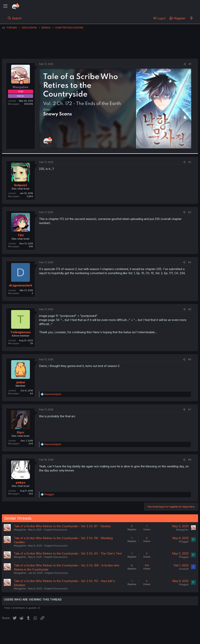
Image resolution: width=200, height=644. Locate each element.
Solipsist (21, 185)
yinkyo (21, 482)
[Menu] (5, 6)
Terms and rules (74, 630)
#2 (190, 162)
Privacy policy (98, 630)
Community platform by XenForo (166, 635)
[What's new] (191, 18)
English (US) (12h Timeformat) (22, 630)
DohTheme (161, 639)
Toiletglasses (21, 332)
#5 (190, 309)
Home (125, 630)
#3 (190, 212)
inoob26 (184, 569)
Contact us (53, 630)
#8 (190, 460)
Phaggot (184, 542)
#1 (190, 64)
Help (114, 630)
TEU (21, 235)
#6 (190, 359)
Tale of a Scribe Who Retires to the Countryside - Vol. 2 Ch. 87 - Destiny (62, 526)
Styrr (21, 432)
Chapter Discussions (55, 530)
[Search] (15, 18)
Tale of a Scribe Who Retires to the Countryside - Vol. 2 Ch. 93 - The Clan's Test (68, 553)
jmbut (21, 382)
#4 (190, 262)
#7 (190, 410)
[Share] (185, 64)
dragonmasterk (21, 285)
